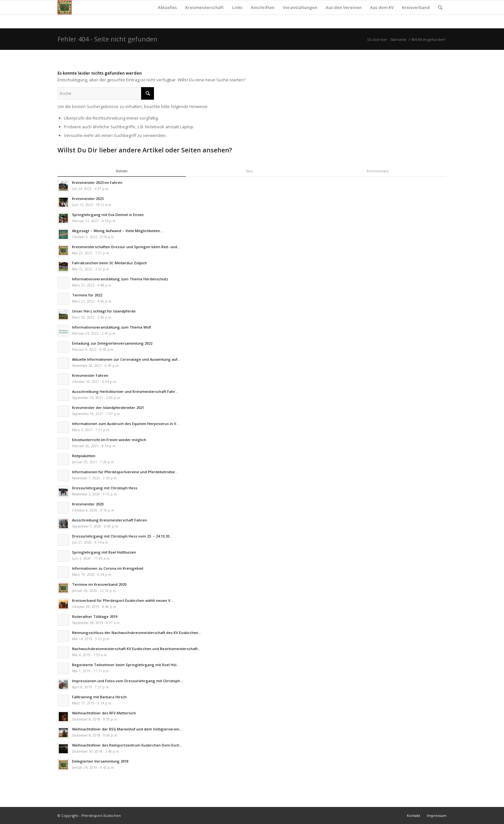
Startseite (398, 39)
